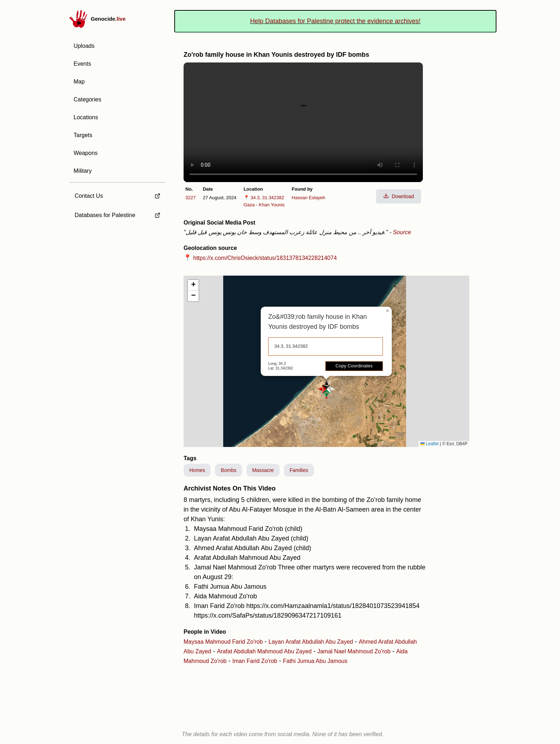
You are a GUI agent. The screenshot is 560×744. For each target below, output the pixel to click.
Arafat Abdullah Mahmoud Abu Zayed (264, 651)
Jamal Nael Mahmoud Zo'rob (354, 651)
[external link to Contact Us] (117, 194)
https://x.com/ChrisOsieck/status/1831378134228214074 (265, 258)
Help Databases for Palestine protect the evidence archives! (335, 21)
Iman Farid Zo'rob (255, 661)
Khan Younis (272, 205)
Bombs (229, 470)
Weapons (86, 153)
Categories (87, 99)
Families (299, 470)
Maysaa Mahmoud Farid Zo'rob (223, 642)
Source (402, 232)
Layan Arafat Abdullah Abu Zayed (311, 642)
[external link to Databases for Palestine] (117, 215)
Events (82, 64)
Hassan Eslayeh (309, 198)
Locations (86, 117)
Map (79, 82)
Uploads (84, 46)
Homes (197, 470)
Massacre (263, 470)
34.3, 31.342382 (267, 198)
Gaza (249, 205)
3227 (191, 198)
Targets (83, 135)
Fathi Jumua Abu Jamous (315, 661)
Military (83, 171)
